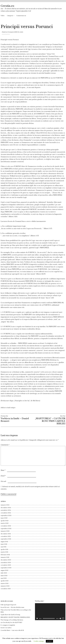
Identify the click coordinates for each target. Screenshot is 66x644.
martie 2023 (5, 523)
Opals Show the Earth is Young (10, 615)
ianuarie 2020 (5, 586)
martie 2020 (5, 583)
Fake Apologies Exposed (8, 605)
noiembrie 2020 (6, 563)
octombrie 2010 (6, 589)
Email (3, 476)
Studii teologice (11, 408)
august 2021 (4, 542)
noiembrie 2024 (6, 510)
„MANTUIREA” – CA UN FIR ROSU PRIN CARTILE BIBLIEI (49, 420)
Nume (3, 470)
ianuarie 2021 (5, 557)
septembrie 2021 (6, 539)
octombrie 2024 (6, 513)
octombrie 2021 (6, 536)
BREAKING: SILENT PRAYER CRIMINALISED (15, 617)
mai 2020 (4, 578)
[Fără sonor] (60, 618)
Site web (3, 481)
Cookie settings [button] (39, 641)
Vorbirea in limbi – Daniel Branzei (17, 419)
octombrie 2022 (6, 526)
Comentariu (5, 445)
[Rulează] (37, 618)
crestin (21, 32)
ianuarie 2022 (5, 531)
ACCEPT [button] (49, 641)
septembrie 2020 (6, 568)
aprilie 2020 (5, 581)
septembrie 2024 (6, 515)
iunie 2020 (4, 576)
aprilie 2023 (5, 521)
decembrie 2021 (6, 534)
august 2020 (5, 570)
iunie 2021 (4, 544)
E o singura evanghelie (8, 625)
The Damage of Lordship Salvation (12, 620)
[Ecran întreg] (63, 618)
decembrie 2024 (6, 508)
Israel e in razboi (6, 628)
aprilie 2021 (4, 549)
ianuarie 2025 (5, 505)
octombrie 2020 (6, 565)
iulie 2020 (4, 573)
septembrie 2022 (6, 529)
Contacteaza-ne (21, 16)
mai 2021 (4, 547)
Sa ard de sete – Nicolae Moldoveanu (12, 607)
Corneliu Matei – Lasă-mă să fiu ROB (12, 630)
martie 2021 (4, 552)
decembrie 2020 (6, 560)
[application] (50, 612)
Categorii (10, 16)
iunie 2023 (4, 518)
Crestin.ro (7, 6)
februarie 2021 (5, 555)
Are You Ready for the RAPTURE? (11, 622)
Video (3, 16)
